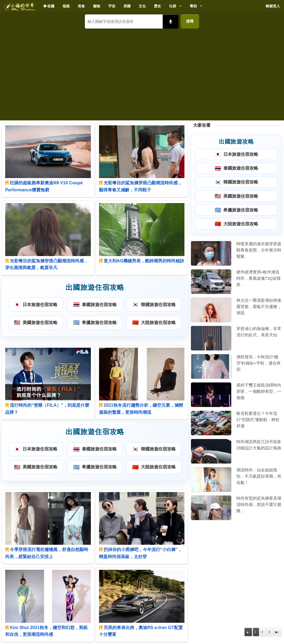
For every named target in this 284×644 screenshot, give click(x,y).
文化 (142, 6)
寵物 (97, 6)
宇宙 (112, 6)
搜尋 (190, 21)
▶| (277, 632)
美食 (81, 6)
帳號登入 (273, 6)
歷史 (158, 6)
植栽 (66, 6)
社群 (173, 6)
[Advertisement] (142, 72)
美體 (127, 6)
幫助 (193, 6)
